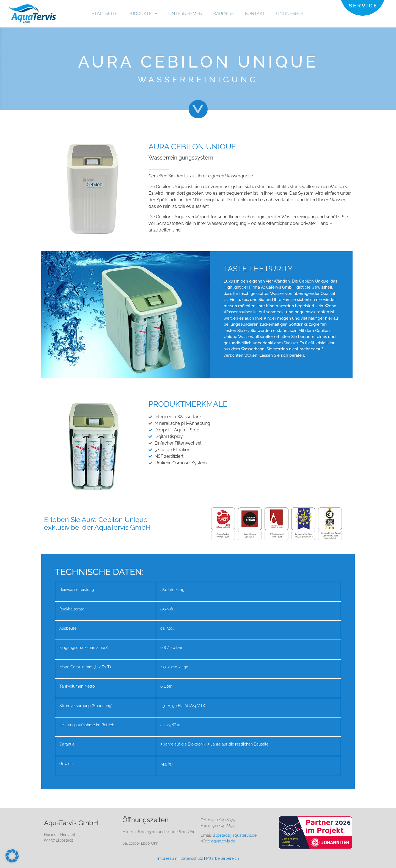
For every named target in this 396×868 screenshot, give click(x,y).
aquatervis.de (223, 841)
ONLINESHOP (290, 14)
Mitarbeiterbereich (222, 858)
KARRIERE (224, 14)
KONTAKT (255, 14)
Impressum (167, 858)
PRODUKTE (143, 14)
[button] (12, 856)
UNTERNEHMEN (185, 14)
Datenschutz (192, 858)
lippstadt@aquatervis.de (235, 835)
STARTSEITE (105, 14)
